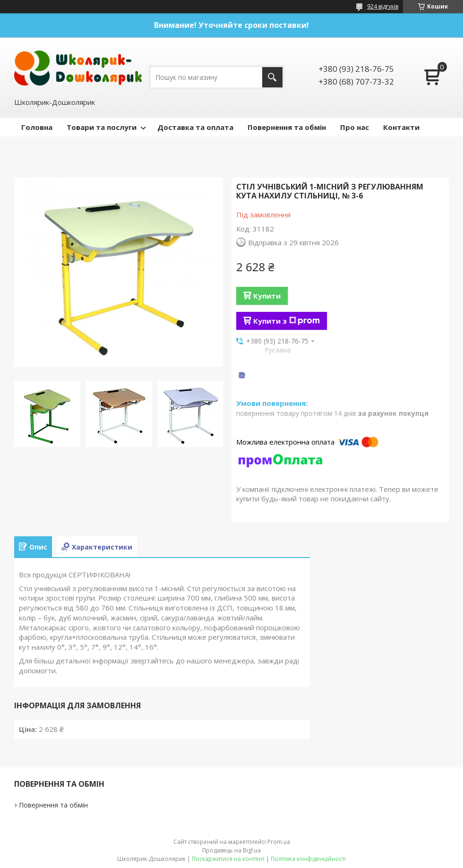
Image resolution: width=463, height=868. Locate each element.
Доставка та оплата (195, 127)
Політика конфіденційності (308, 859)
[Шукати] (272, 77)
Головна (37, 127)
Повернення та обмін (287, 127)
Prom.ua (279, 842)
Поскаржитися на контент (228, 859)
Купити (267, 296)
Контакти (401, 127)
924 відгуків (383, 6)
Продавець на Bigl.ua (231, 850)
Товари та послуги (102, 127)
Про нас (355, 127)
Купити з (287, 321)
